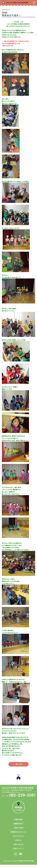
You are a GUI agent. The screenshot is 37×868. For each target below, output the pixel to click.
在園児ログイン (19, 848)
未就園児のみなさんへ (19, 832)
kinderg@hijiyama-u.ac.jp (11, 792)
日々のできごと (18, 836)
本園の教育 (19, 819)
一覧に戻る (18, 764)
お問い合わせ (18, 844)
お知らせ (19, 840)
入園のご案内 (18, 828)
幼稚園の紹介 (18, 824)
